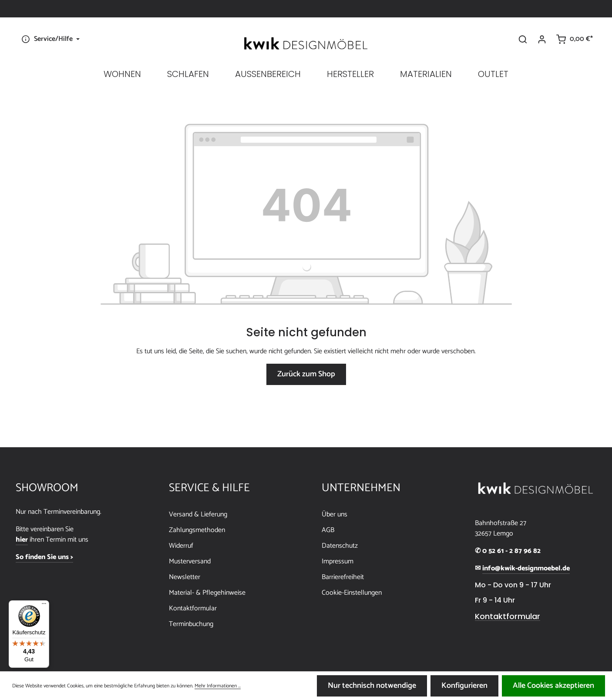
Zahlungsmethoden (197, 530)
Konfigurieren (464, 686)
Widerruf (181, 546)
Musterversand (190, 561)
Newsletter (185, 577)
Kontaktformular (193, 608)
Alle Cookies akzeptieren (553, 686)
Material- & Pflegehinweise (207, 593)
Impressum (338, 561)
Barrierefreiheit (343, 577)
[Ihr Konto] (542, 39)
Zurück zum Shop (306, 374)
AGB (328, 530)
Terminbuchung (191, 624)
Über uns (335, 514)
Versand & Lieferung (198, 514)
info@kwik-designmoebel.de (526, 569)
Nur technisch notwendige (372, 686)
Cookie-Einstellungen (352, 593)
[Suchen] (523, 39)
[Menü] (44, 606)
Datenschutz (340, 546)
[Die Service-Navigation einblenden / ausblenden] (49, 39)
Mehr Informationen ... (218, 686)
